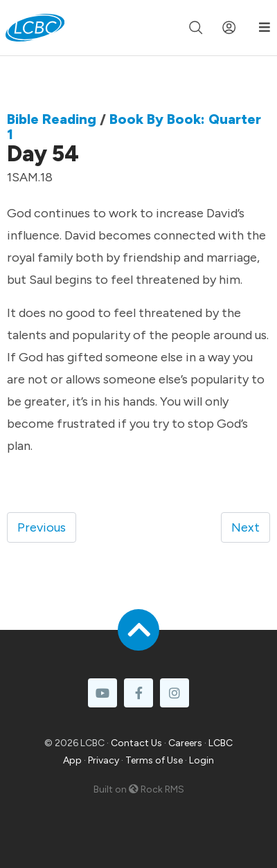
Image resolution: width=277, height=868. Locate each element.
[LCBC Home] (35, 28)
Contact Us (136, 743)
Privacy (104, 760)
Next (245, 527)
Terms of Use (154, 760)
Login (202, 760)
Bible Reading (52, 119)
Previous (42, 527)
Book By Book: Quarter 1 (134, 127)
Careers (185, 743)
